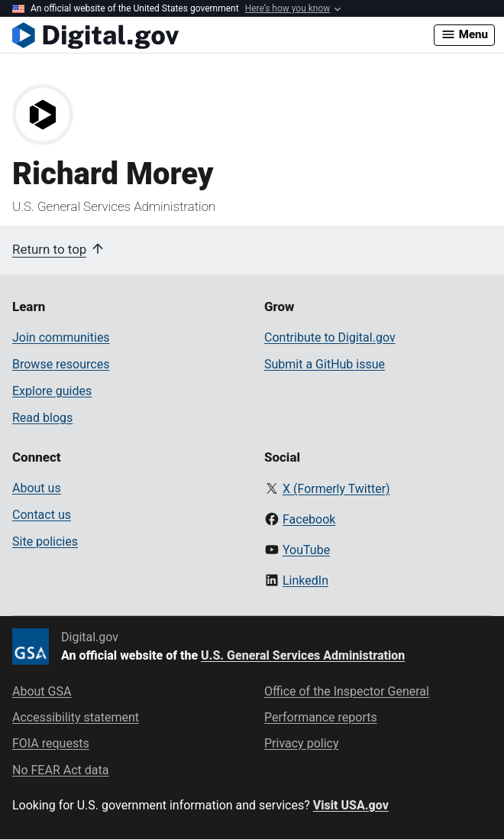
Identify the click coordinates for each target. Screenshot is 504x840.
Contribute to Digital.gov (330, 337)
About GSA (42, 691)
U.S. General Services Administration (303, 655)
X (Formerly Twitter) (336, 489)
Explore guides (52, 391)
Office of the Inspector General (347, 691)
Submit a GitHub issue (325, 364)
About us (37, 488)
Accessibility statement (76, 717)
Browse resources (61, 364)
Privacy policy (302, 743)
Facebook (309, 519)
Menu (464, 34)
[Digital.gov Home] (223, 35)
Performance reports (321, 717)
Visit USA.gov (351, 805)
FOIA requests (51, 743)
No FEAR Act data (60, 770)
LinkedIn (305, 581)
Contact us (42, 515)
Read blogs (42, 418)
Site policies (45, 542)
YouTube (306, 550)
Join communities (61, 337)
